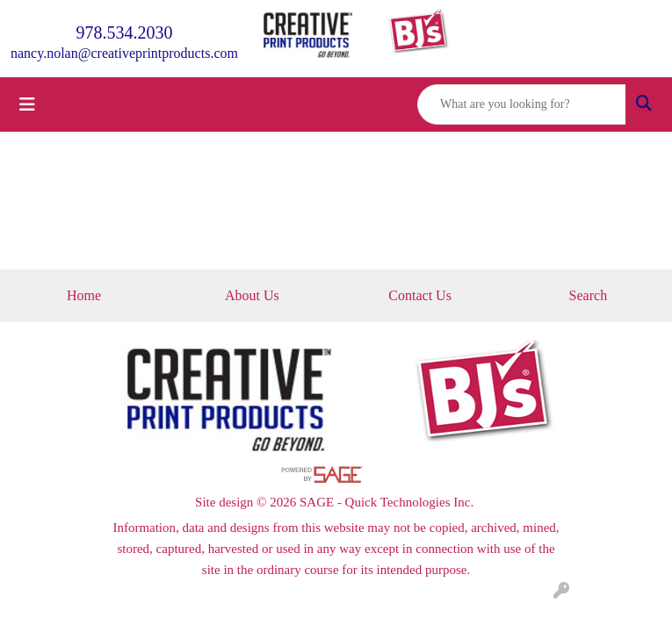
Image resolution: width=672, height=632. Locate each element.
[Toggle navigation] (27, 104)
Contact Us (420, 295)
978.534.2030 (124, 32)
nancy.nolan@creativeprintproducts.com (124, 53)
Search (589, 295)
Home (84, 295)
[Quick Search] (522, 104)
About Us (252, 295)
